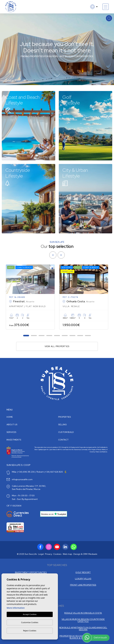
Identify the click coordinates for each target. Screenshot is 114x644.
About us (12, 425)
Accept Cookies (30, 614)
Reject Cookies (30, 631)
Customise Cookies (30, 622)
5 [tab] (57, 336)
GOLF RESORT (83, 572)
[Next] (61, 255)
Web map (67, 554)
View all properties (57, 346)
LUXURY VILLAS (83, 579)
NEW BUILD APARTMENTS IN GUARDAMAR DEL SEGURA (83, 629)
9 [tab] (88, 336)
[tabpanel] (30, 297)
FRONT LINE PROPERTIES (83, 585)
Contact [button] (63, 440)
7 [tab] (73, 336)
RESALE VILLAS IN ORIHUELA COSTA (83, 613)
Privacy (48, 554)
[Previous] (53, 255)
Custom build (66, 432)
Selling (62, 425)
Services (11, 432)
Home (10, 417)
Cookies (57, 554)
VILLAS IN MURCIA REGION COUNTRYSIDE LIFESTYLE (83, 620)
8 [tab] (80, 336)
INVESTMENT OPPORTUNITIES (31, 572)
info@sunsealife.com (22, 479)
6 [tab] (65, 336)
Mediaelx (93, 554)
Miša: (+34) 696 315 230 (23, 472)
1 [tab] (26, 336)
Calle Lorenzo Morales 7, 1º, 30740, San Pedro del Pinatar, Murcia (29, 488)
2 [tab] (34, 336)
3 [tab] (42, 336)
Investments (14, 440)
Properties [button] (65, 417)
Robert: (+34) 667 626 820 (52, 472)
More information (16, 608)
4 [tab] (49, 336)
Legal (41, 554)
